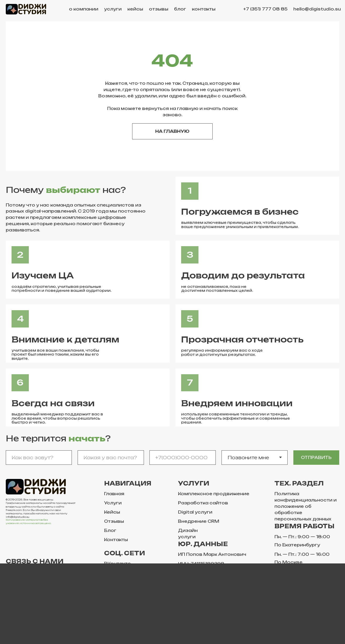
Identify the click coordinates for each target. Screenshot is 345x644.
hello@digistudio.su (317, 9)
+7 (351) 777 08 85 (265, 9)
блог (180, 9)
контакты (204, 9)
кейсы (135, 9)
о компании (84, 9)
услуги (113, 9)
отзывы (159, 9)
